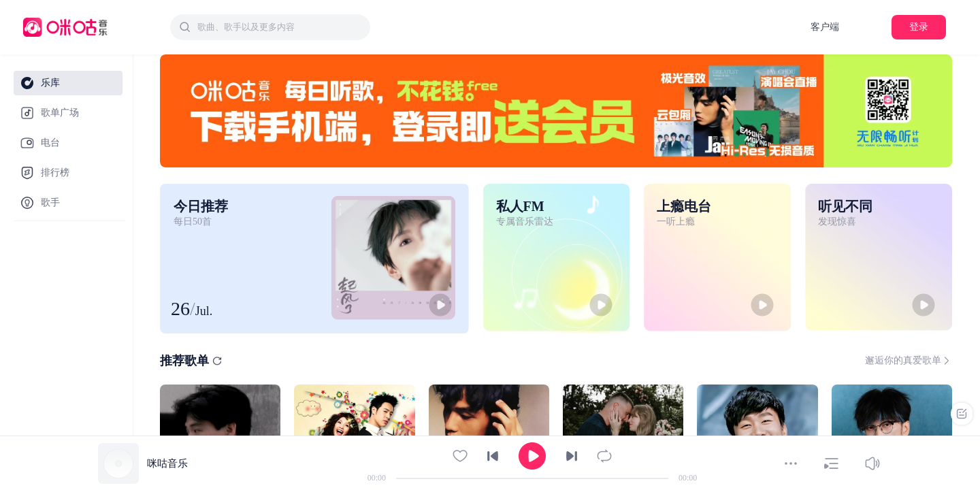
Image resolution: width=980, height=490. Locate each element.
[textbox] (280, 27)
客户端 (825, 27)
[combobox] (270, 27)
